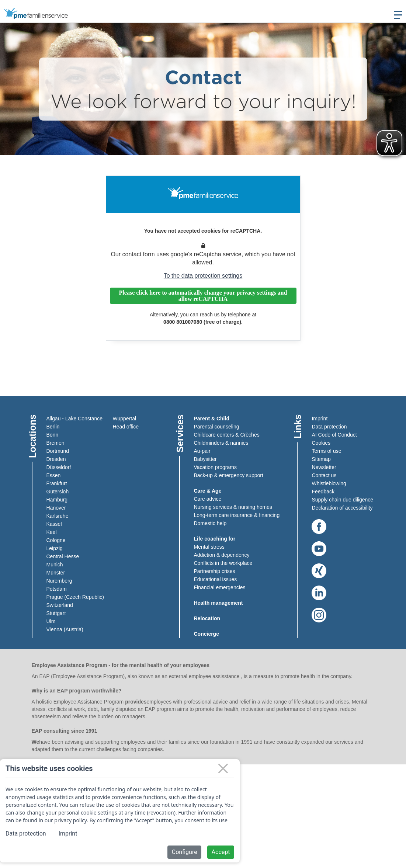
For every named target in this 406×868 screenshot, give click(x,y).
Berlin (53, 427)
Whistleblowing (329, 483)
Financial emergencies (220, 587)
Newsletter (324, 467)
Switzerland (60, 605)
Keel (52, 532)
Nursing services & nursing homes (233, 507)
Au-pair (202, 451)
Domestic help (210, 523)
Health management (218, 603)
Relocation (207, 618)
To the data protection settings (203, 276)
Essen (54, 475)
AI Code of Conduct (334, 435)
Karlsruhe (58, 516)
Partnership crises (215, 571)
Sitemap (321, 459)
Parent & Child (212, 419)
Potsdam (57, 589)
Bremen (55, 443)
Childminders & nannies (221, 443)
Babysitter (205, 459)
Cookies (321, 443)
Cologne (56, 540)
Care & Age (208, 491)
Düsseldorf (59, 467)
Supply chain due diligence (342, 500)
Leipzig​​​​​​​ (55, 548)
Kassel (54, 524)
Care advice (208, 499)
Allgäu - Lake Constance (75, 419)
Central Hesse (63, 556)
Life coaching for (215, 539)
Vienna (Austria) (65, 629)
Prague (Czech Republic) (75, 597)
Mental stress (209, 547)
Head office (126, 427)
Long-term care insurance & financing (237, 515)
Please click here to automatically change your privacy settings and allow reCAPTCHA (203, 296)
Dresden (56, 459)
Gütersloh (58, 492)
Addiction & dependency (222, 555)
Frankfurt (57, 483)
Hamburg (57, 500)
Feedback (323, 492)
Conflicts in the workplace (223, 563)
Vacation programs (215, 467)
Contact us (324, 475)
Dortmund (58, 451)
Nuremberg (59, 581)
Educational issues (216, 579)
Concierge (207, 634)
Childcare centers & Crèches (227, 435)
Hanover (56, 508)
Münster (56, 573)
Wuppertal (125, 419)
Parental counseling (217, 427)
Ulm (51, 621)
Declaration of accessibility (342, 508)
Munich (55, 565)
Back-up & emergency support (229, 475)
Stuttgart (56, 613)
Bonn (53, 435)
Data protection (329, 427)
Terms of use (326, 451)
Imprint (320, 419)
